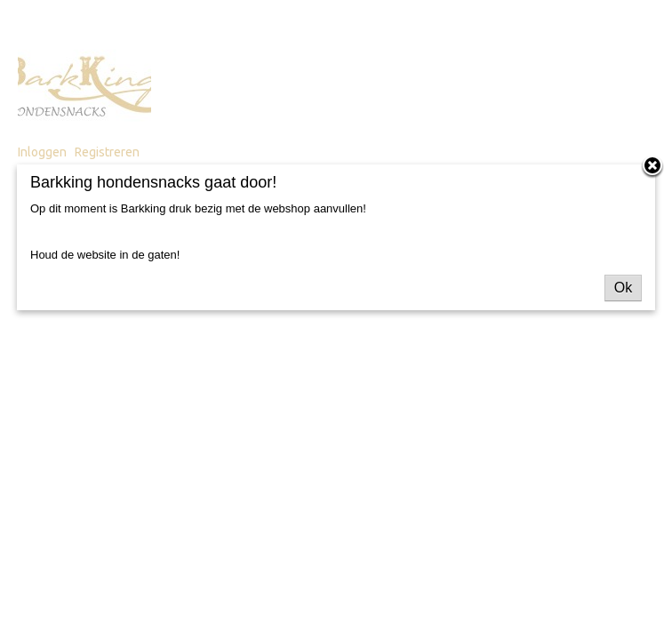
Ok (623, 288)
